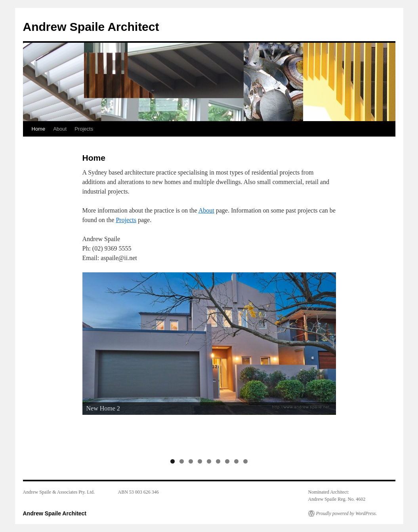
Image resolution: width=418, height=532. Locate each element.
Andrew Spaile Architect (91, 27)
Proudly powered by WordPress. (347, 513)
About (60, 129)
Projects (84, 129)
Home (39, 129)
